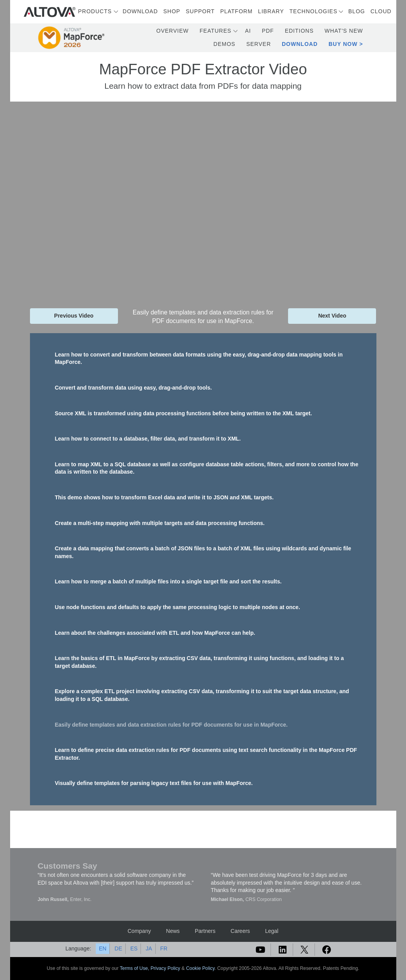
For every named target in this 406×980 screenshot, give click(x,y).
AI (248, 31)
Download (140, 11)
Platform (236, 11)
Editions (299, 31)
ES (134, 948)
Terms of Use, (135, 968)
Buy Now (343, 44)
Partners (205, 931)
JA (149, 948)
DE (118, 948)
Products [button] (95, 11)
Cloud (381, 11)
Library (271, 11)
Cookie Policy (200, 968)
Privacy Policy (165, 968)
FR (164, 948)
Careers (240, 931)
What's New (344, 31)
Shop (172, 11)
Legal (272, 931)
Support (200, 11)
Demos (224, 44)
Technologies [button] (314, 11)
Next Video (332, 316)
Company (139, 931)
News (173, 931)
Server (259, 44)
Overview (173, 31)
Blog (357, 11)
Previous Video (74, 316)
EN (103, 948)
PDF (268, 31)
